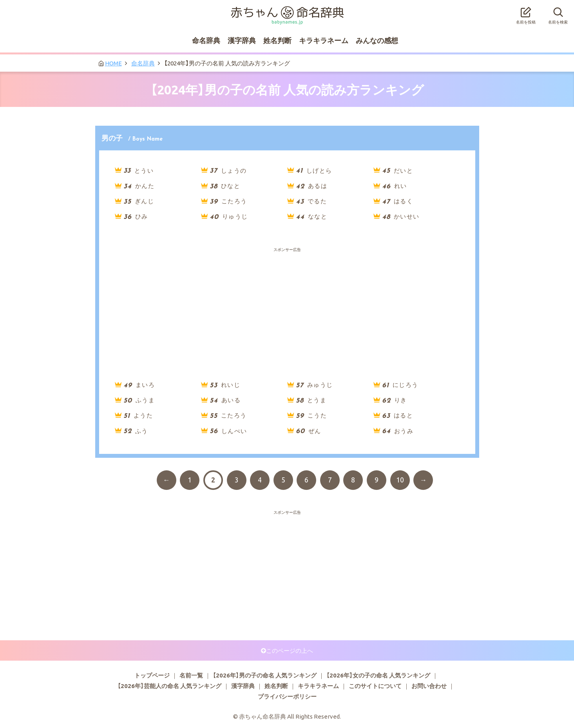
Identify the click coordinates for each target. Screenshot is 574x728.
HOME (113, 63)
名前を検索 (558, 13)
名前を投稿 (526, 13)
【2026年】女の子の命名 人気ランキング (378, 675)
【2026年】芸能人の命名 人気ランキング (169, 686)
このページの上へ (290, 650)
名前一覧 (191, 675)
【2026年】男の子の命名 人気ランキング (265, 675)
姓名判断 (277, 40)
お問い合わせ (429, 686)
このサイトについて (375, 686)
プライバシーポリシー (287, 696)
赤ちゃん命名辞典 (287, 11)
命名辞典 (206, 40)
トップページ (152, 675)
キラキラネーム (324, 40)
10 (400, 480)
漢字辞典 (242, 40)
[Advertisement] (287, 273)
